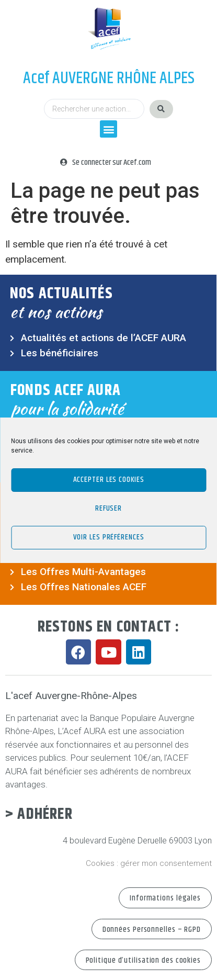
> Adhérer (39, 814)
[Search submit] (161, 109)
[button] (109, 129)
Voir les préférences (109, 537)
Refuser (109, 508)
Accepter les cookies (109, 480)
